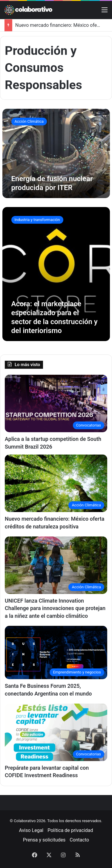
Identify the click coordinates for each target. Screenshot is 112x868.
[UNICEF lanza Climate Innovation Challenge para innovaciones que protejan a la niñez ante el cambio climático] (56, 565)
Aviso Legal (31, 830)
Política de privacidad (70, 830)
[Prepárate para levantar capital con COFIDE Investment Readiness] (56, 732)
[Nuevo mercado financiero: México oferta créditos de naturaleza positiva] (56, 483)
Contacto (79, 840)
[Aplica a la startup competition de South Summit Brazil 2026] (56, 403)
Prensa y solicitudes (44, 840)
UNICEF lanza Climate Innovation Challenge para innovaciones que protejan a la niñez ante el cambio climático (55, 608)
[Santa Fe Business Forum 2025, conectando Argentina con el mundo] (56, 653)
